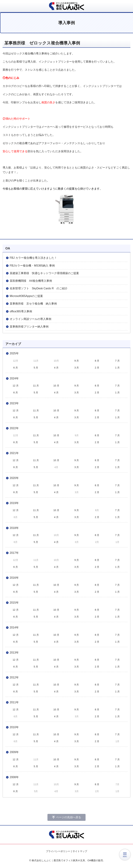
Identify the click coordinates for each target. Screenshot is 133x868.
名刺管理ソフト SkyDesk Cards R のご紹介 (39, 288)
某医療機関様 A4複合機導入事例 (31, 281)
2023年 (14, 403)
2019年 (14, 503)
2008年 (14, 777)
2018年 (14, 528)
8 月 (97, 361)
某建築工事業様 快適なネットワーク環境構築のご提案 (44, 273)
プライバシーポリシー (58, 851)
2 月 (97, 368)
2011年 (14, 702)
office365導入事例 (21, 311)
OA (8, 248)
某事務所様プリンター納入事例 (29, 327)
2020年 (14, 478)
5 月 (36, 368)
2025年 (14, 353)
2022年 (14, 428)
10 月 (56, 386)
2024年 (14, 378)
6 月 (16, 368)
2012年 (14, 677)
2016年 (14, 578)
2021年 (14, 453)
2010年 (14, 727)
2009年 (14, 752)
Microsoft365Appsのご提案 (26, 296)
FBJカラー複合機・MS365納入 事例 (32, 266)
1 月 (117, 368)
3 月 (77, 368)
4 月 (56, 368)
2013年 (14, 653)
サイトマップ (80, 851)
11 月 (36, 386)
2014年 (14, 627)
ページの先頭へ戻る (69, 817)
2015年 (14, 603)
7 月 (117, 361)
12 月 (15, 386)
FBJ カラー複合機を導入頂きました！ (33, 258)
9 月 (77, 361)
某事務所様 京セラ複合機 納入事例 (33, 304)
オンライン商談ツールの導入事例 (30, 319)
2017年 (14, 553)
